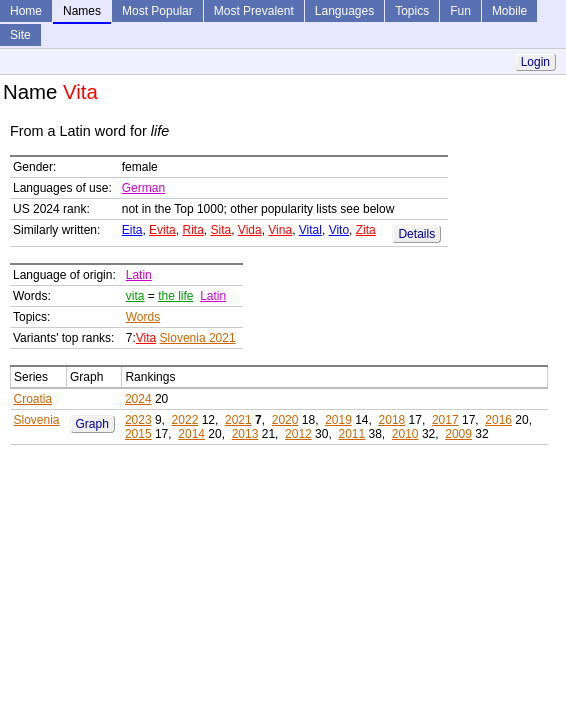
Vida (250, 230)
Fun (460, 11)
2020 (285, 420)
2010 (405, 434)
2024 (138, 399)
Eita (132, 230)
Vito (339, 230)
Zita (366, 230)
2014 (191, 434)
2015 (138, 434)
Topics (412, 11)
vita (135, 296)
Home (26, 11)
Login (535, 62)
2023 (138, 420)
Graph (92, 424)
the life (175, 296)
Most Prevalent (254, 11)
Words (143, 317)
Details (416, 234)
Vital (310, 230)
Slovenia (37, 420)
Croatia (33, 399)
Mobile (509, 11)
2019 (338, 420)
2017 (445, 420)
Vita (146, 338)
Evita (162, 230)
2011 (351, 434)
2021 (238, 420)
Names (82, 11)
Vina (280, 230)
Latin (139, 275)
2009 (458, 434)
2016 (498, 420)
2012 (298, 434)
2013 (245, 434)
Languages (344, 11)
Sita (220, 230)
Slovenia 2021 (198, 338)
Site (20, 35)
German (143, 188)
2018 (392, 420)
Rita (192, 230)
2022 (185, 420)
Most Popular (157, 11)
